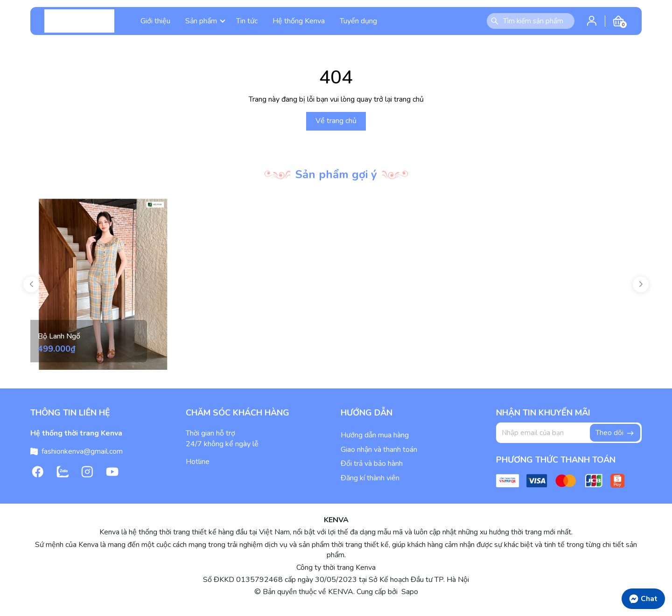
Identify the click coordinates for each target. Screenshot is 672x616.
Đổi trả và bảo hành (372, 464)
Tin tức (247, 21)
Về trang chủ (336, 121)
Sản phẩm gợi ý (336, 174)
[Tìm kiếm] (495, 21)
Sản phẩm (205, 21)
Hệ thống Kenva (299, 21)
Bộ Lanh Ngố (59, 336)
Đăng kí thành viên (370, 478)
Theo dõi (615, 433)
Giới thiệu (155, 21)
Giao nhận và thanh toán (379, 450)
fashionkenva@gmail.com (82, 451)
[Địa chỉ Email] (569, 433)
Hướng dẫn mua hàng (375, 435)
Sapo (409, 592)
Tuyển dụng (358, 21)
